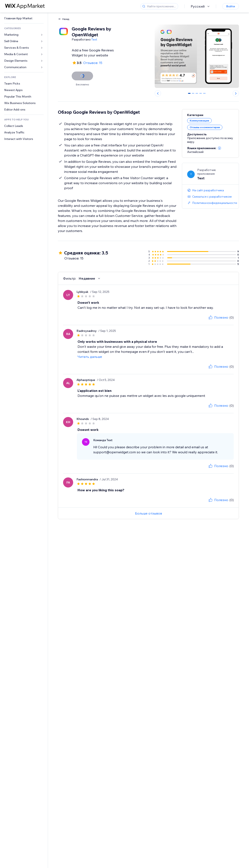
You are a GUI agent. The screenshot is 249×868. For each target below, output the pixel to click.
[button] (219, 148)
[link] (24, 18)
